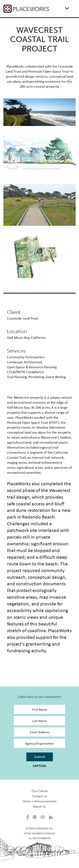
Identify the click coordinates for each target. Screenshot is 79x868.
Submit (40, 757)
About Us (39, 807)
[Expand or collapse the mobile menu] (67, 9)
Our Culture (40, 791)
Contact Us (40, 796)
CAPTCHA (39, 766)
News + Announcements (40, 801)
